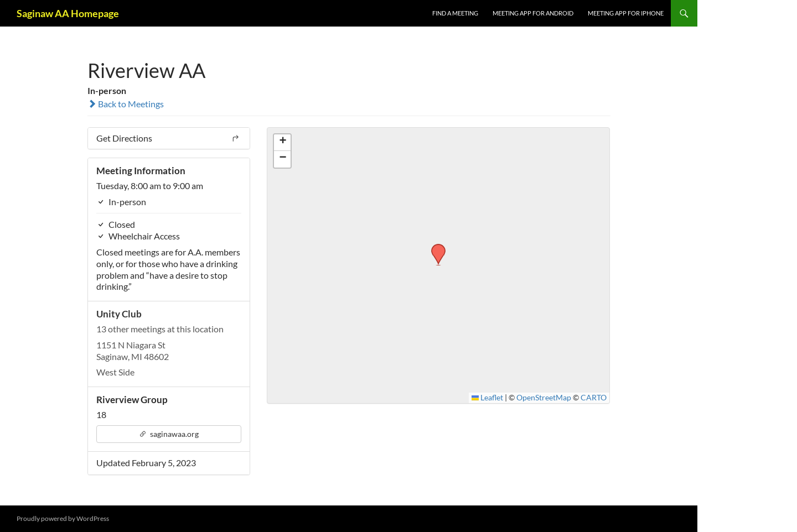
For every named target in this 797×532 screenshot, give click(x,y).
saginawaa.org (169, 434)
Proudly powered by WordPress (63, 518)
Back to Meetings (126, 104)
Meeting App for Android (533, 13)
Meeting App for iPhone (626, 13)
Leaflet (488, 398)
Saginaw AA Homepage (68, 13)
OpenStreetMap (544, 398)
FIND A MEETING (455, 13)
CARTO (594, 398)
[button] (434, 247)
